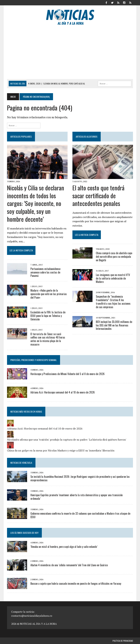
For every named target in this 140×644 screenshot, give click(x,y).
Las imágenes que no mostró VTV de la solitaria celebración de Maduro (113, 278)
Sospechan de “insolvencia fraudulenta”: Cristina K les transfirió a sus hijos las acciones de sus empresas (113, 302)
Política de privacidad (123, 641)
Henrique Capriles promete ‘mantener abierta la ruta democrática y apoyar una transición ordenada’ (77, 497)
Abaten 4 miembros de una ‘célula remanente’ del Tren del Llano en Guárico (69, 565)
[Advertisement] (70, 54)
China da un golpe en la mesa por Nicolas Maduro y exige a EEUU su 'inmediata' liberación (61, 450)
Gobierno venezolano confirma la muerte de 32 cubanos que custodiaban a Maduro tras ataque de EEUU (80, 515)
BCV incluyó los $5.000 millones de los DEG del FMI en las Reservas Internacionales (114, 325)
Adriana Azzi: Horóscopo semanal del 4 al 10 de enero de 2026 (63, 392)
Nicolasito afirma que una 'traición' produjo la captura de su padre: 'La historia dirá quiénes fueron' (67, 440)
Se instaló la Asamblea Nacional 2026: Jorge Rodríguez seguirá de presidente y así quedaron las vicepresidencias (80, 478)
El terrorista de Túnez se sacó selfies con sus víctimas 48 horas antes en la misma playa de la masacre (48, 339)
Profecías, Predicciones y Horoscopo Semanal (34, 360)
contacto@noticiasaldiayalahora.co (32, 616)
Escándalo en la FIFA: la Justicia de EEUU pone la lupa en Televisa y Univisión (48, 316)
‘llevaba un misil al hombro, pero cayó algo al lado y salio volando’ (64, 547)
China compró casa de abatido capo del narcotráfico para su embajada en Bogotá (114, 257)
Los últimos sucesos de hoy (24, 533)
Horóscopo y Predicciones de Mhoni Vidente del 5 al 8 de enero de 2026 (67, 374)
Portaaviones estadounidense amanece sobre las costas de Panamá (45, 272)
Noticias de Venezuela (21, 463)
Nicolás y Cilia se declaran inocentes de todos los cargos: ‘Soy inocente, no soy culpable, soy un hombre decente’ (36, 203)
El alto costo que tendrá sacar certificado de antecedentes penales (98, 195)
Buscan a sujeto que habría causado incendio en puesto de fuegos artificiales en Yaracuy (76, 584)
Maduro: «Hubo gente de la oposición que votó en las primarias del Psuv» (49, 294)
